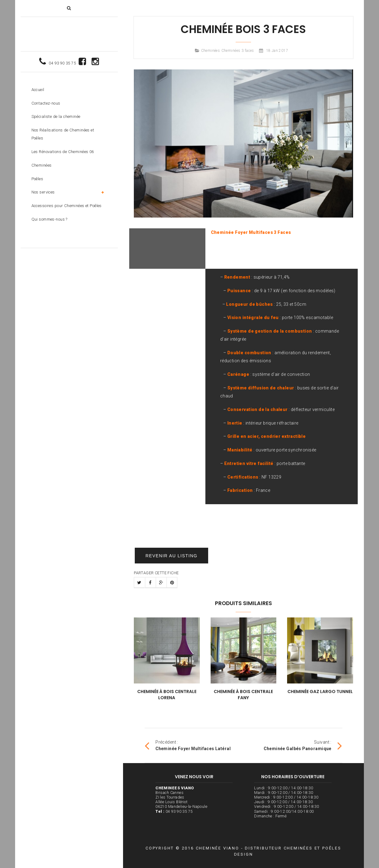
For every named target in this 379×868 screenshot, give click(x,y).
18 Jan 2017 (277, 51)
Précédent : (188, 745)
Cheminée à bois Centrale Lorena (167, 695)
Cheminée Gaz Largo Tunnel (320, 691)
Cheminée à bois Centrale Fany (243, 695)
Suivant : (303, 745)
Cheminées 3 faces (238, 51)
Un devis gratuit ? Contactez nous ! (243, 543)
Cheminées (211, 51)
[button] (69, 8)
